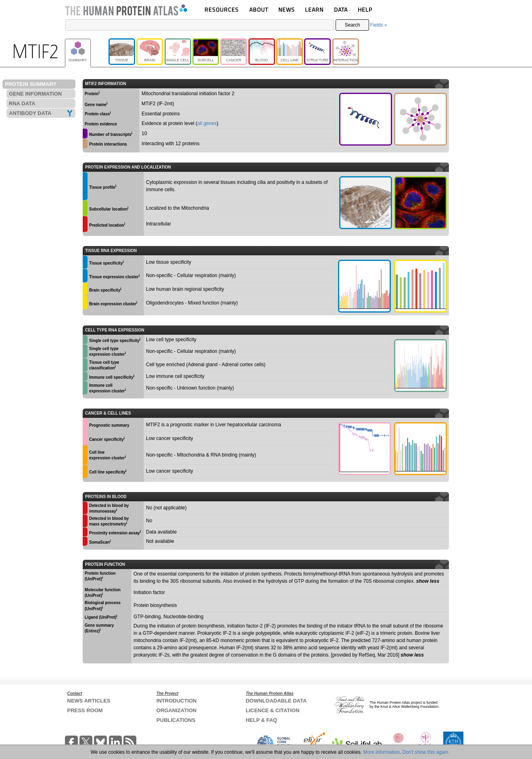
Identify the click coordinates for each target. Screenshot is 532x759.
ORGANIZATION (176, 710)
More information (382, 752)
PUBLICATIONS (176, 720)
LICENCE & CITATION (272, 710)
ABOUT (259, 9)
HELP (365, 9)
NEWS (287, 9)
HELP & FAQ (261, 720)
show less (428, 581)
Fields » (378, 25)
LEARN (314, 9)
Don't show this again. (426, 752)
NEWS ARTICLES (89, 701)
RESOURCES (222, 9)
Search (353, 25)
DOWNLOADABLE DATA (276, 701)
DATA (341, 9)
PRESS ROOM (85, 710)
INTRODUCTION (177, 701)
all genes (207, 123)
